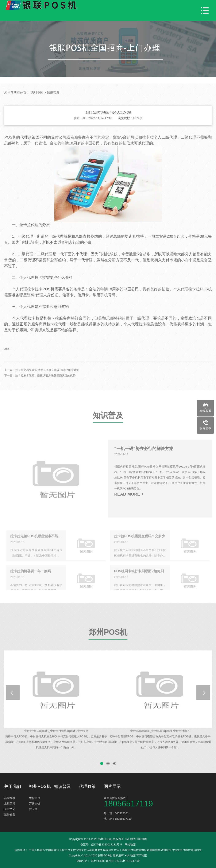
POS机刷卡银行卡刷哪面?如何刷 (139, 581)
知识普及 (53, 92)
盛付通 (137, 850)
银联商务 (97, 850)
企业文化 (10, 809)
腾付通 (189, 850)
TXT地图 (142, 839)
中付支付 (35, 798)
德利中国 (37, 92)
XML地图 (130, 839)
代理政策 (87, 786)
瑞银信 (107, 850)
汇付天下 (117, 850)
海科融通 (147, 850)
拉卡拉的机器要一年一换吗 (31, 581)
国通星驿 (158, 850)
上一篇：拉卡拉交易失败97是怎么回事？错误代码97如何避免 (42, 381)
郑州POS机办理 (130, 861)
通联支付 (169, 850)
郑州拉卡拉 (113, 861)
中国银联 (51, 850)
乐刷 (89, 850)
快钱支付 (81, 850)
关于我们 (13, 786)
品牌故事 (10, 798)
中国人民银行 (37, 850)
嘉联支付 (128, 850)
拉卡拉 (33, 809)
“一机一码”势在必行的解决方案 (144, 460)
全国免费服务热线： (130, 801)
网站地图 (130, 844)
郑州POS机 (108, 644)
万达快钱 (35, 804)
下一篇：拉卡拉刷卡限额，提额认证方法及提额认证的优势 (40, 387)
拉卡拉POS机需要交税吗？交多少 (140, 546)
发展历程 (10, 804)
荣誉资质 (10, 815)
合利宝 (198, 850)
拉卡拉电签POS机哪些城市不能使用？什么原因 (36, 546)
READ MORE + (129, 505)
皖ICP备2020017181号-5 (107, 844)
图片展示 (112, 786)
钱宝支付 (180, 850)
